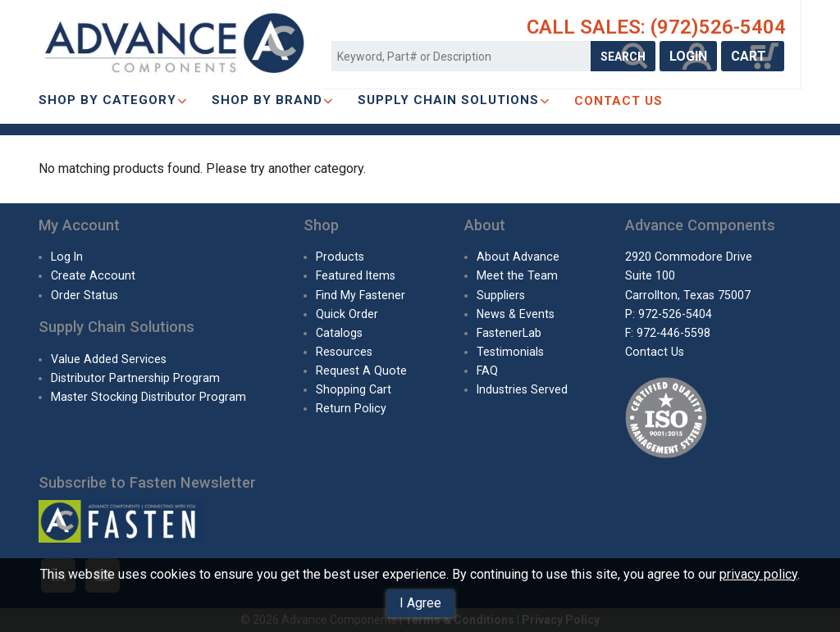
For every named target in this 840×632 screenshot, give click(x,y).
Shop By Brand (272, 100)
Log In (67, 257)
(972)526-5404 (718, 27)
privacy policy (758, 574)
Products (340, 257)
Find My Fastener (361, 295)
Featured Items (356, 275)
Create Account (93, 275)
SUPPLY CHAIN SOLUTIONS (454, 100)
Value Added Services (109, 359)
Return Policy (351, 408)
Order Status (84, 295)
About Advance (518, 257)
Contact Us (655, 352)
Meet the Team (517, 275)
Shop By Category (113, 100)
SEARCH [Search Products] (623, 57)
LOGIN (688, 56)
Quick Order (347, 314)
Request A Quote (361, 371)
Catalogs (339, 333)
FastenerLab (509, 333)
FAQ (487, 371)
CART (753, 56)
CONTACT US (619, 101)
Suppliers (501, 295)
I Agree (420, 603)
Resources (344, 352)
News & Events (516, 314)
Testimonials (510, 352)
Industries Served (522, 389)
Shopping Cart (354, 389)
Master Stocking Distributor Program (148, 397)
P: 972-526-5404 (669, 314)
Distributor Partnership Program (135, 378)
